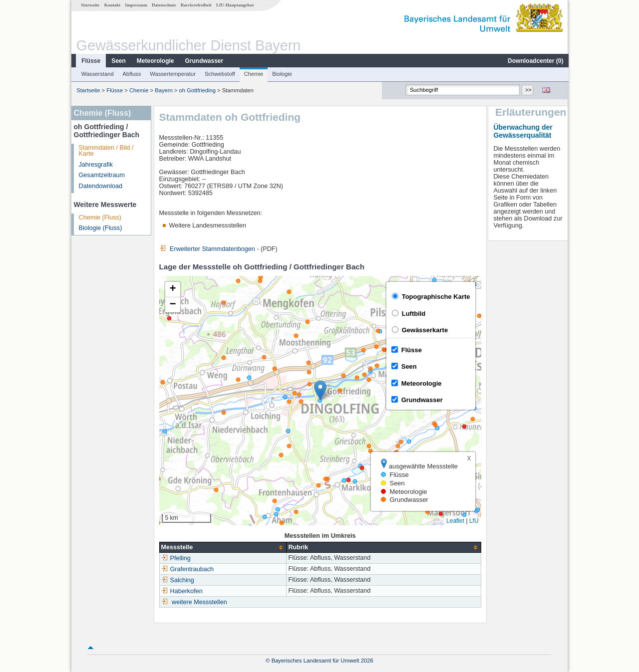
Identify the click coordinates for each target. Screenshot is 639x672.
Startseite (90, 5)
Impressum (136, 5)
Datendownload (100, 186)
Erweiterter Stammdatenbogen (207, 249)
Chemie (253, 74)
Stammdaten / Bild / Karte (106, 151)
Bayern (163, 90)
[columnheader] (222, 548)
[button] (320, 390)
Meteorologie (155, 61)
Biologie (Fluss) (100, 228)
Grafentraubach (187, 569)
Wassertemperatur (172, 74)
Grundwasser (204, 61)
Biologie (282, 74)
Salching (177, 580)
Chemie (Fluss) (100, 218)
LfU (474, 521)
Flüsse (90, 61)
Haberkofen (181, 591)
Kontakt (112, 5)
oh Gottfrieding (196, 90)
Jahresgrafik (96, 165)
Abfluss (132, 74)
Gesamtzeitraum (101, 175)
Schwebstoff (219, 74)
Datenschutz (163, 5)
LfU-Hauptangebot (234, 5)
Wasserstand (97, 74)
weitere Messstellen (199, 602)
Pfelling (175, 558)
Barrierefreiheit (196, 5)
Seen (118, 61)
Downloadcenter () (535, 61)
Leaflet (455, 521)
